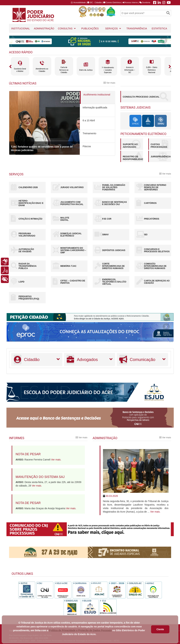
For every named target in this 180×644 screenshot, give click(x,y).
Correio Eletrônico (112, 2)
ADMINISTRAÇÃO (44, 30)
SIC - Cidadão (95, 2)
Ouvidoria (145, 2)
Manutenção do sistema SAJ (40, 477)
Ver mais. (56, 460)
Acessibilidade (79, 2)
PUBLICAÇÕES (90, 30)
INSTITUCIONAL (21, 30)
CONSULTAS (67, 27)
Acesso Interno (130, 2)
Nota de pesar (28, 454)
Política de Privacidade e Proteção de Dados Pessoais (80, 630)
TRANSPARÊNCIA (137, 28)
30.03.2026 (112, 496)
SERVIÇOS (113, 27)
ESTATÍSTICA (159, 28)
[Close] (164, 40)
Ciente (160, 629)
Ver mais (109, 83)
